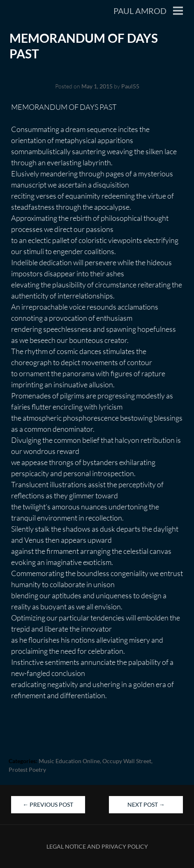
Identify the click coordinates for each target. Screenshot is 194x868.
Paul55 (130, 86)
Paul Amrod (140, 11)
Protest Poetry (27, 770)
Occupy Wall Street (127, 761)
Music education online (69, 761)
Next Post (146, 804)
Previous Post (48, 804)
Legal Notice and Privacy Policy (97, 846)
